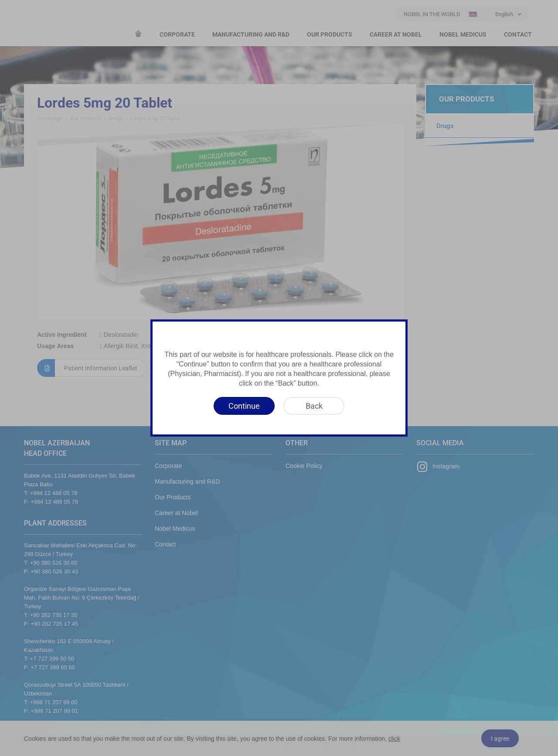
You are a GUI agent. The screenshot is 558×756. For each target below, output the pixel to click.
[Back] (314, 406)
